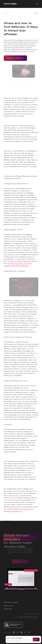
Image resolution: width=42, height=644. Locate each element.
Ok (36, 639)
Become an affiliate (15, 58)
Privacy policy (8, 606)
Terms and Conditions (11, 602)
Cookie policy (8, 609)
